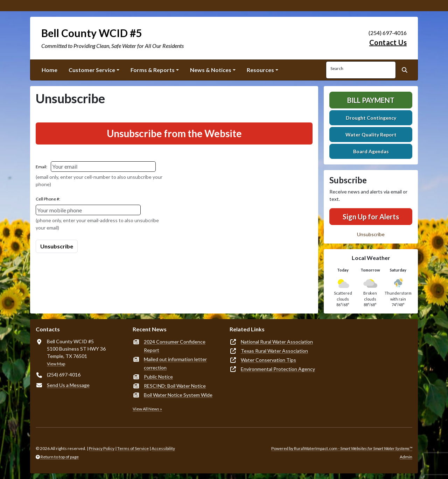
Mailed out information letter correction (175, 363)
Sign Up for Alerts (371, 217)
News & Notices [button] (211, 70)
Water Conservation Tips (268, 360)
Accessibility (163, 448)
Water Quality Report (371, 135)
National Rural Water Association (277, 342)
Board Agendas (371, 151)
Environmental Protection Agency (278, 369)
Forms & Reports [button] (153, 70)
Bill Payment (371, 100)
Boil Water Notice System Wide (178, 395)
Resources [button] (260, 70)
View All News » (147, 409)
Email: (41, 167)
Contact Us (388, 42)
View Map (56, 364)
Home (50, 70)
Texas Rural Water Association (274, 351)
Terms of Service (133, 448)
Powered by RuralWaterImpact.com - (342, 448)
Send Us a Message (68, 385)
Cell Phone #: (48, 199)
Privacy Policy (102, 448)
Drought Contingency (371, 118)
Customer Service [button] (92, 70)
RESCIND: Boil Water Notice (175, 386)
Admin (406, 457)
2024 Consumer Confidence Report (175, 346)
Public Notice (158, 377)
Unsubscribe (371, 234)
